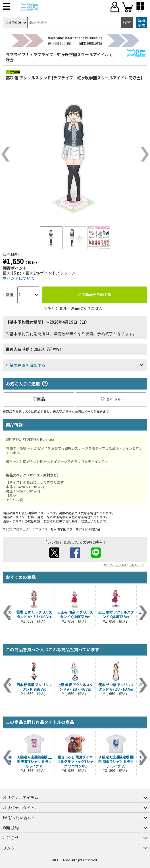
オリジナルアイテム (21, 797)
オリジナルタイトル (21, 808)
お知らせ (11, 838)
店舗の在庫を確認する (26, 365)
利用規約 (11, 828)
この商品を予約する (94, 295)
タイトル (111, 399)
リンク (9, 848)
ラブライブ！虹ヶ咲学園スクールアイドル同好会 (59, 57)
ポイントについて (19, 278)
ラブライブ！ (18, 54)
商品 (39, 399)
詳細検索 (141, 23)
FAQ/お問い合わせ (19, 818)
